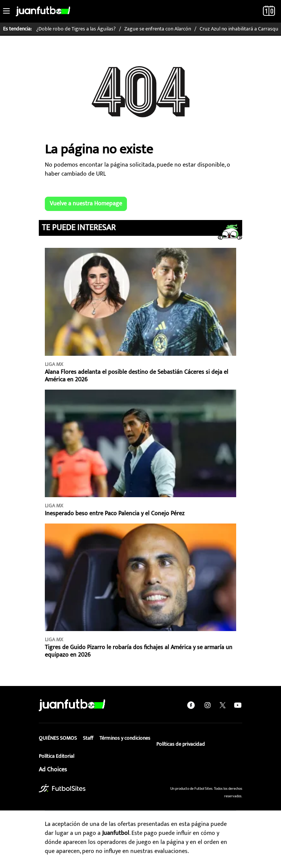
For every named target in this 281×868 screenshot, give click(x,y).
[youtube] (238, 705)
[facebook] (191, 705)
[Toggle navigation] (6, 11)
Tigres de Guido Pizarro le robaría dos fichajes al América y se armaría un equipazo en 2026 (139, 651)
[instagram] (208, 705)
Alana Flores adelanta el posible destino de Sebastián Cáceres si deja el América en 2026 (137, 376)
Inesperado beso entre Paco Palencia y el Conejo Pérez (115, 514)
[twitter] (223, 705)
